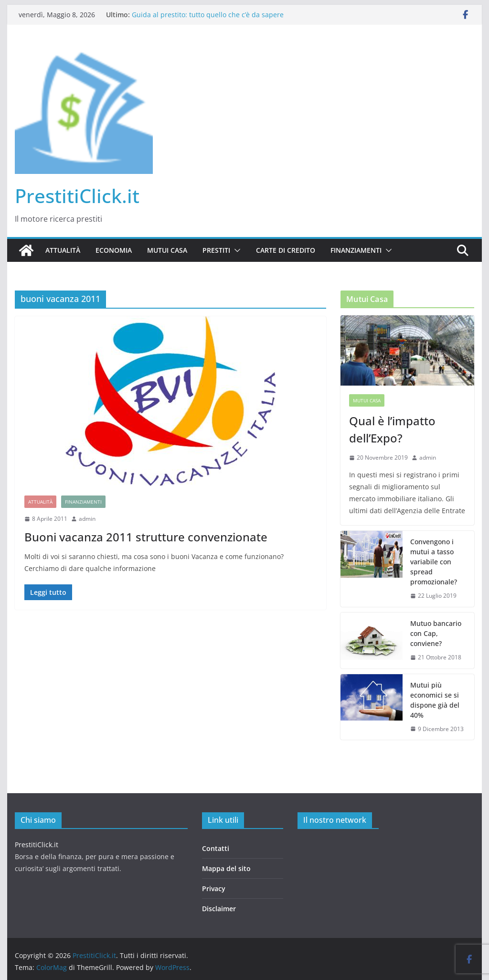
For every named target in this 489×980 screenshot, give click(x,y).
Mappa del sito (226, 868)
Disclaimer (219, 909)
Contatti (216, 848)
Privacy (214, 888)
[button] (235, 250)
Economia (114, 250)
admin (87, 519)
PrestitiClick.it (77, 196)
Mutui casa (167, 250)
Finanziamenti (356, 250)
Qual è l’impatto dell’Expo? (392, 429)
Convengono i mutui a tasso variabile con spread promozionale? (434, 562)
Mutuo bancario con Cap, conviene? (436, 633)
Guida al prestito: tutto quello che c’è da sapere (208, 15)
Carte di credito (286, 250)
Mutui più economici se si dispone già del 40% (435, 700)
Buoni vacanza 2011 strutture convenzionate (146, 537)
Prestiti (216, 250)
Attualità (63, 250)
